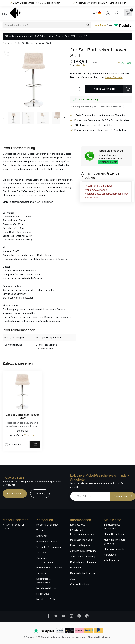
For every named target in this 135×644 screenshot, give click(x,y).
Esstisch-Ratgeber (80, 545)
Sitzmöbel (42, 536)
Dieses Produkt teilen (112, 107)
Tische (40, 530)
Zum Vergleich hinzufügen (83, 107)
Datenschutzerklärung (83, 573)
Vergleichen (16, 444)
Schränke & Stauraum (49, 547)
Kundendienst (15, 494)
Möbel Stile (43, 594)
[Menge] (26, 445)
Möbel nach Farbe (46, 599)
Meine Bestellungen (115, 534)
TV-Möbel (42, 553)
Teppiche (41, 573)
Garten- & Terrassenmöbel (45, 560)
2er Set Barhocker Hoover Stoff (34, 43)
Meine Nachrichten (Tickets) (114, 542)
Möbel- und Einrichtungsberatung (82, 532)
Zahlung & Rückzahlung (83, 551)
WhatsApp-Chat (108, 162)
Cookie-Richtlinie (80, 584)
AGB (73, 579)
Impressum (76, 568)
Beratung (40, 494)
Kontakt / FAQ (78, 525)
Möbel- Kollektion (46, 588)
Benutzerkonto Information (112, 527)
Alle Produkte (112, 560)
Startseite (8, 43)
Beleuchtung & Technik (49, 568)
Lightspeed (80, 637)
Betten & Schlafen (47, 541)
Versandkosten (83, 65)
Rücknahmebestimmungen (84, 562)
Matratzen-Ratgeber (81, 540)
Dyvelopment (105, 637)
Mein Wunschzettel (115, 549)
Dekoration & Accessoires (44, 581)
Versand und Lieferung (83, 556)
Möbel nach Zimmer (47, 525)
